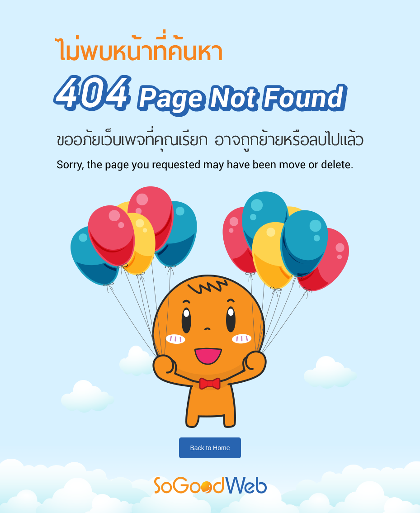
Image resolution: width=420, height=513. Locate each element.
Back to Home (210, 448)
